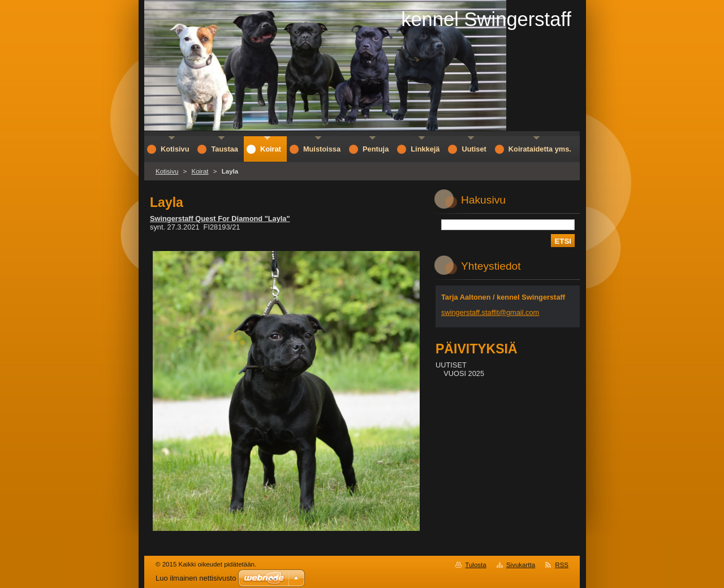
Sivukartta (521, 565)
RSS (562, 565)
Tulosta (475, 565)
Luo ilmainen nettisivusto (196, 578)
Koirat (200, 171)
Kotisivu (167, 171)
